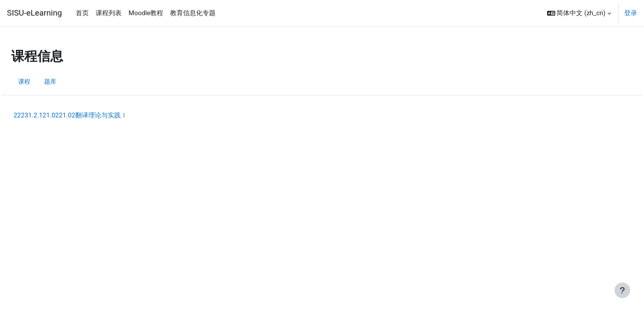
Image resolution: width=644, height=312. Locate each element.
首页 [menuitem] (82, 13)
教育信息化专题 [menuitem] (193, 13)
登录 (631, 13)
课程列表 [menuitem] (109, 13)
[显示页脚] (622, 290)
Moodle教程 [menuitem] (146, 13)
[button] (579, 13)
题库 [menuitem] (71, 81)
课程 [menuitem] (44, 81)
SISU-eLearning (34, 13)
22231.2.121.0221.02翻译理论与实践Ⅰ (90, 115)
